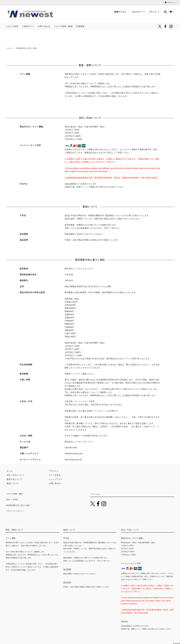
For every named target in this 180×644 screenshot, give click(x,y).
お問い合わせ (44, 26)
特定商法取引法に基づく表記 (18, 501)
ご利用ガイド (28, 26)
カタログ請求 (12, 26)
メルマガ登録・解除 (63, 26)
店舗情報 (80, 26)
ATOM (14, 497)
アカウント (171, 2)
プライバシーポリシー (15, 506)
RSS (8, 497)
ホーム (10, 48)
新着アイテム (121, 12)
